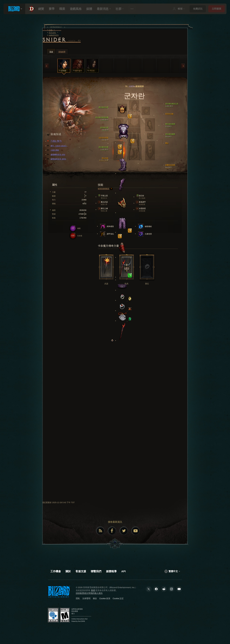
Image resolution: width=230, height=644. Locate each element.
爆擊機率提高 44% (56, 155)
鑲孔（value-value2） (58, 146)
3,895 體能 (53, 150)
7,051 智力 (55, 141)
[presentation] (14, 9)
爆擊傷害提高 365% (57, 159)
